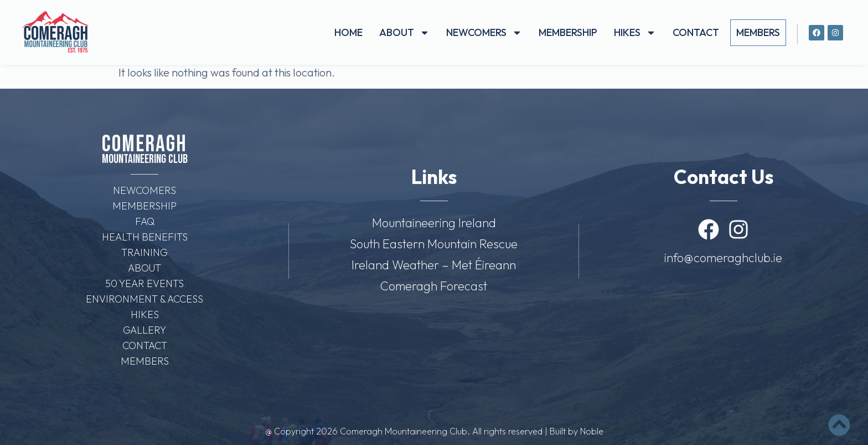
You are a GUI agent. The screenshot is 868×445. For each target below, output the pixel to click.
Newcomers (484, 33)
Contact (696, 32)
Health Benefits (145, 237)
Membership (568, 32)
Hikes (635, 33)
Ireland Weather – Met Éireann (434, 265)
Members (758, 32)
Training (144, 252)
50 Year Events (144, 283)
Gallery (144, 330)
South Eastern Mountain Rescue (434, 244)
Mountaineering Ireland (434, 223)
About (404, 33)
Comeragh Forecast (434, 286)
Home (348, 32)
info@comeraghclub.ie (723, 258)
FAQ (145, 221)
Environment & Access (144, 299)
